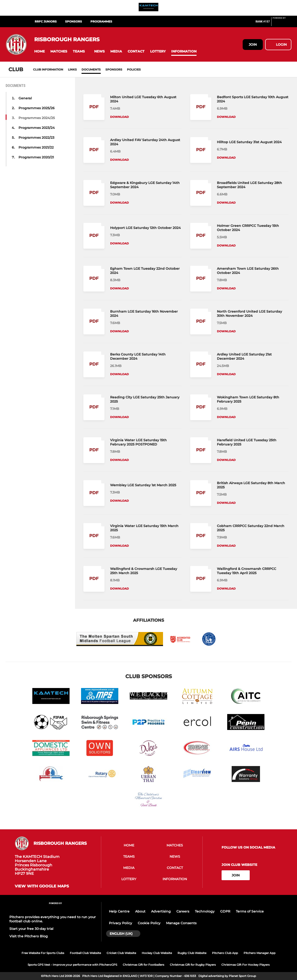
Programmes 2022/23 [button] (36, 138)
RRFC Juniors (46, 21)
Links (72, 69)
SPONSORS (74, 21)
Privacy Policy (121, 923)
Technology (205, 911)
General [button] (25, 98)
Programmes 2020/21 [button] (36, 157)
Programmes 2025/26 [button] (37, 108)
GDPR (225, 911)
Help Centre (119, 911)
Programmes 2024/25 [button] (37, 118)
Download (119, 117)
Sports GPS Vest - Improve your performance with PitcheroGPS (72, 965)
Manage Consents (181, 923)
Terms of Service (250, 911)
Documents (91, 69)
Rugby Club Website (192, 953)
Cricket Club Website (121, 953)
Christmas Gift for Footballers (143, 965)
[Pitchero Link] (282, 23)
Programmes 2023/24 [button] (37, 128)
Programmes (101, 21)
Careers (183, 911)
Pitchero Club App (225, 953)
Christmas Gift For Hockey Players (245, 965)
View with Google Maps (42, 886)
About (140, 911)
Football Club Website (85, 953)
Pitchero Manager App (260, 953)
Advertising (161, 911)
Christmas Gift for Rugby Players (193, 965)
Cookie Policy (149, 923)
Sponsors (114, 69)
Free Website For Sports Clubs (43, 953)
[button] (39, 51)
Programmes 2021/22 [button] (36, 147)
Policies (134, 69)
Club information (48, 69)
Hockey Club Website (157, 953)
